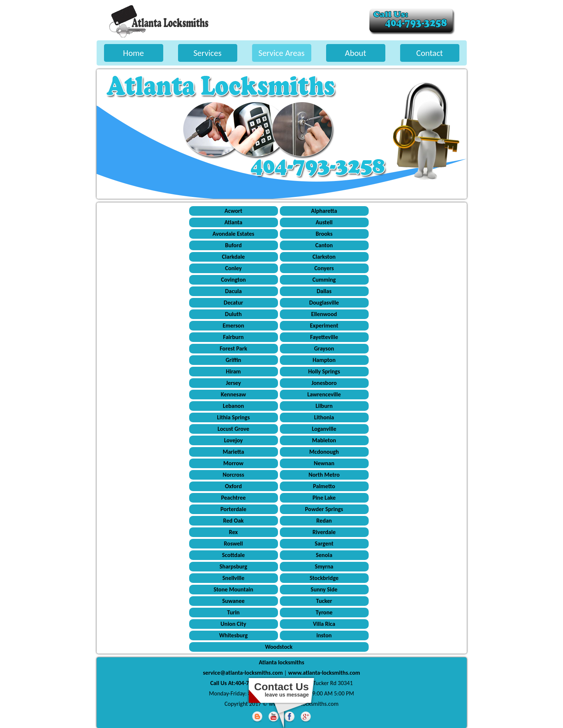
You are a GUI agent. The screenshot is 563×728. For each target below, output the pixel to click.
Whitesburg (233, 635)
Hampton (324, 360)
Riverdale (324, 532)
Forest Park (233, 348)
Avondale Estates (233, 234)
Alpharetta (324, 211)
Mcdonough (324, 452)
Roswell (233, 544)
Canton (324, 245)
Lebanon (233, 406)
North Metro (324, 475)
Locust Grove (233, 429)
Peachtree (233, 498)
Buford (233, 245)
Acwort (233, 211)
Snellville (233, 578)
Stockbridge (324, 578)
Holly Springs (324, 371)
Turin (234, 612)
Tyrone (324, 612)
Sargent (324, 544)
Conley (233, 268)
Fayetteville (324, 337)
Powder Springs (324, 509)
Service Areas (281, 53)
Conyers (324, 268)
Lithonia (324, 417)
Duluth (233, 314)
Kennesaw (234, 394)
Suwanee (233, 601)
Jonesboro (324, 383)
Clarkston (324, 257)
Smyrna (324, 566)
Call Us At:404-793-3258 (239, 683)
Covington (233, 280)
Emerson (234, 326)
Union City (233, 624)
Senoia (324, 555)
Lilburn (324, 406)
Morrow (233, 463)
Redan (324, 521)
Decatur (233, 303)
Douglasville (324, 303)
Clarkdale (234, 257)
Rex (234, 532)
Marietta (234, 452)
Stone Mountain (233, 589)
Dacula (233, 291)
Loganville (324, 429)
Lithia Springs (233, 417)
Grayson (324, 348)
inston (324, 635)
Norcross (233, 475)
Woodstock (279, 647)
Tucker (324, 601)
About (356, 53)
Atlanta (233, 222)
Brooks (324, 234)
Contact (429, 53)
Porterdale (234, 509)
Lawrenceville (324, 394)
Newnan (324, 463)
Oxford (234, 486)
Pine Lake (324, 498)
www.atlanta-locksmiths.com (324, 673)
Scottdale (234, 555)
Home (133, 53)
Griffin (234, 360)
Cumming (324, 280)
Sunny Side (324, 589)
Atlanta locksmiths (281, 662)
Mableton (324, 440)
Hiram (233, 371)
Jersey (233, 383)
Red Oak (233, 521)
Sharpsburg (233, 566)
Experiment (324, 326)
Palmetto (324, 486)
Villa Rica (324, 624)
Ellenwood (324, 314)
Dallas (324, 291)
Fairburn (234, 337)
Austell (324, 222)
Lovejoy (233, 440)
